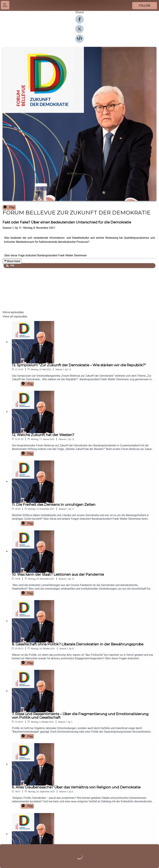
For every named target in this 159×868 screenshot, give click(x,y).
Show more (12, 261)
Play (9, 207)
